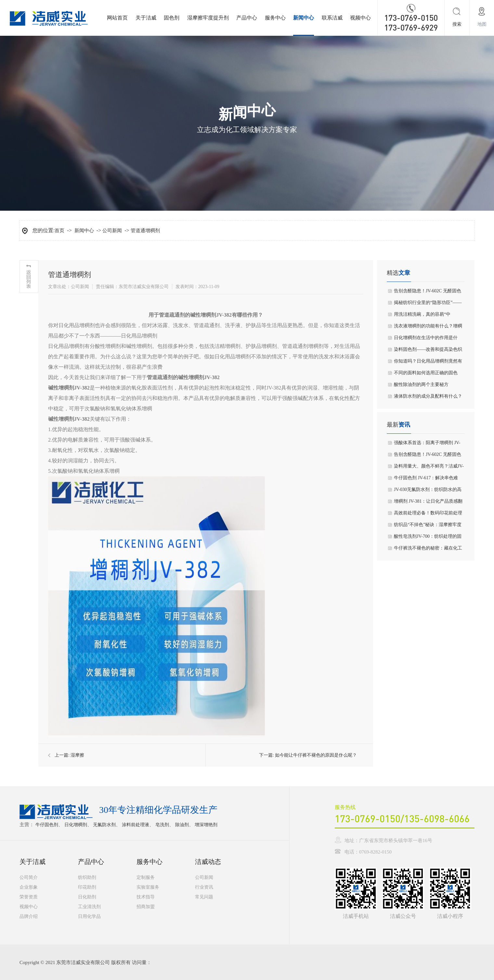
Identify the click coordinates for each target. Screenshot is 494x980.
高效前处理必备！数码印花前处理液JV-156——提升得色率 (428, 515)
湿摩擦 (77, 755)
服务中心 (275, 18)
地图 (482, 24)
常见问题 (204, 897)
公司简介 (29, 877)
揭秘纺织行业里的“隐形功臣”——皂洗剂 (428, 304)
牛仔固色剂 (47, 825)
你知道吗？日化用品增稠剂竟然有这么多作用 (428, 363)
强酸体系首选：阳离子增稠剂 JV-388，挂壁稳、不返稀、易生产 (427, 444)
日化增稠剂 (76, 825)
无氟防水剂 (104, 825)
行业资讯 (204, 887)
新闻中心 (304, 18)
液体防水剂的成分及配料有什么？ (428, 396)
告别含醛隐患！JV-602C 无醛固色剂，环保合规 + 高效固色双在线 (428, 293)
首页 (59, 231)
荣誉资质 (29, 897)
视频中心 (360, 18)
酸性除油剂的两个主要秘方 (421, 384)
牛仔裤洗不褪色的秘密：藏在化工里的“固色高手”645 (428, 550)
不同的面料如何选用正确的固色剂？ (426, 375)
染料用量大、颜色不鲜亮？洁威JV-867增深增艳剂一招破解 (429, 468)
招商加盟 (146, 907)
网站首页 (117, 18)
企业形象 (29, 887)
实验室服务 (148, 887)
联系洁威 (332, 18)
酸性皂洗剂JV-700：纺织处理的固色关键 (428, 538)
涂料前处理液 (136, 825)
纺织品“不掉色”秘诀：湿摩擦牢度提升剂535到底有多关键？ (428, 526)
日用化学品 (89, 916)
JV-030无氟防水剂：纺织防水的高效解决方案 (428, 491)
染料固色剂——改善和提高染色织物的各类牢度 (428, 351)
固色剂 (172, 18)
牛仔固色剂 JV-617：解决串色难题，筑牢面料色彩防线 (426, 480)
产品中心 (247, 18)
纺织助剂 (87, 877)
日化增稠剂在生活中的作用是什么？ (426, 339)
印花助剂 (87, 887)
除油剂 (182, 825)
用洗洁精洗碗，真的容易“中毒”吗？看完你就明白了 (422, 316)
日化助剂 (87, 897)
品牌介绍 (29, 916)
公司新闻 (112, 231)
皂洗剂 (162, 825)
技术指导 (146, 897)
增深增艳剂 (206, 825)
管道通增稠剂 (145, 231)
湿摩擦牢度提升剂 (208, 18)
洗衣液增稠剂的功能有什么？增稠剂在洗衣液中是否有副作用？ (428, 328)
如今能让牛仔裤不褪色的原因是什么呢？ (316, 755)
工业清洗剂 (89, 907)
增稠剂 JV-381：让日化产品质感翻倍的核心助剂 (428, 503)
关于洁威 (146, 18)
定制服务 (146, 877)
